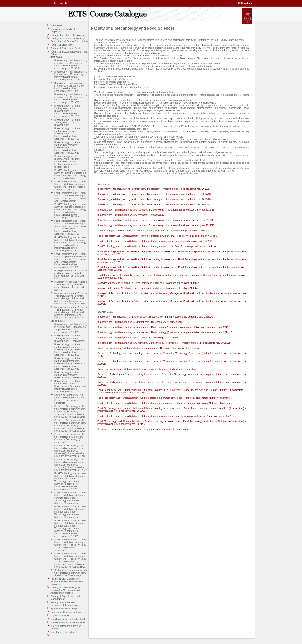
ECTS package (244, 3)
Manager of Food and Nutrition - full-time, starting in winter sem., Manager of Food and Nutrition (71, 274)
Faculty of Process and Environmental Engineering (65, 604)
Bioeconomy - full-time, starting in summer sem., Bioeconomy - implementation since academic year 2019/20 (71, 328)
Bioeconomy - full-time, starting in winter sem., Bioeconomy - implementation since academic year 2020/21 (71, 98)
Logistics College (60, 615)
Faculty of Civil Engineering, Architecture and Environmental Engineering (67, 581)
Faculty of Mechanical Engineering (69, 35)
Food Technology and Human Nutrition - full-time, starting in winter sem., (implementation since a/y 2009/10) (70, 185)
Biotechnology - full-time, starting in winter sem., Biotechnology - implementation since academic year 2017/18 (67, 134)
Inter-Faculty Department (64, 632)
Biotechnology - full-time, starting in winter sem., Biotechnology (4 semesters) (69, 375)
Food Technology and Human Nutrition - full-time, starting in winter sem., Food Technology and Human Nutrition (70, 197)
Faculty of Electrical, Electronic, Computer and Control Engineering (69, 40)
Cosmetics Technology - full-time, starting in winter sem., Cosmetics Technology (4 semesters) (69, 438)
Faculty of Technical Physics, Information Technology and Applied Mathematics (66, 590)
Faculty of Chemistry (62, 45)
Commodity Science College (66, 612)
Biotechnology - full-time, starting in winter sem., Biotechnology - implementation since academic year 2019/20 (67, 148)
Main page (56, 25)
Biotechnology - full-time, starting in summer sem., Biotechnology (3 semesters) (69, 338)
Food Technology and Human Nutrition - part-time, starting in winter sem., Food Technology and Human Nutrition (70, 174)
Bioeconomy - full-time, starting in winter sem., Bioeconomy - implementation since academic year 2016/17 (71, 64)
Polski (53, 3)
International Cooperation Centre (68, 622)
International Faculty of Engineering (63, 30)
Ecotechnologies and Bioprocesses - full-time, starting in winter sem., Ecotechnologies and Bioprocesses (67, 161)
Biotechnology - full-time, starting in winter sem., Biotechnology (67, 122)
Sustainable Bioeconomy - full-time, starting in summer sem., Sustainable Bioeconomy (71, 573)
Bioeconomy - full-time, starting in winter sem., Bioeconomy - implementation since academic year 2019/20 (71, 87)
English (63, 3)
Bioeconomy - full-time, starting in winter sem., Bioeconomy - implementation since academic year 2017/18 (71, 76)
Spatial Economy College (64, 608)
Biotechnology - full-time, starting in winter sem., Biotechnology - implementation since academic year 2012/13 (67, 111)
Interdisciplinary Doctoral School (68, 619)
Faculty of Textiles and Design (67, 48)
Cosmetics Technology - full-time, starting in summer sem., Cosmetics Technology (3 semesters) (70, 399)
